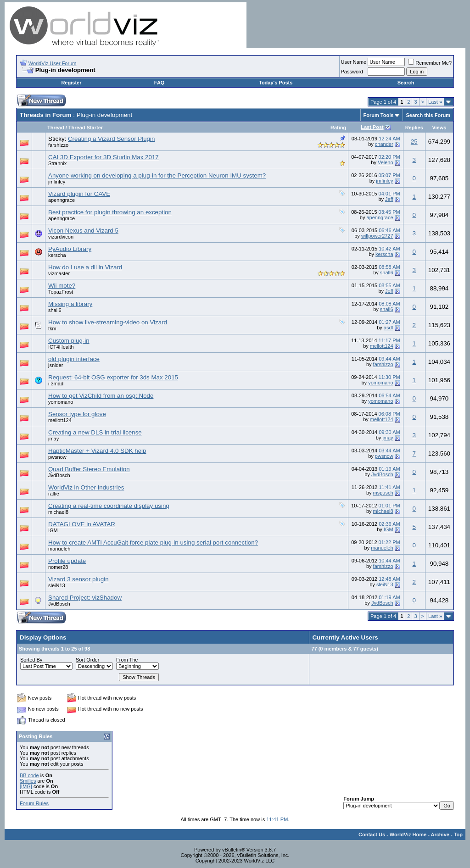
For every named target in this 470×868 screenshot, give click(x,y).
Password (352, 72)
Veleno (386, 162)
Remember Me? (430, 63)
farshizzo (58, 145)
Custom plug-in (69, 341)
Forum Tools (379, 115)
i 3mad (56, 384)
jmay (53, 439)
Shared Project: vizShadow (85, 598)
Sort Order (87, 660)
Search (406, 83)
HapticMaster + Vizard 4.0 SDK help (97, 451)
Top (458, 835)
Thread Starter (86, 128)
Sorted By (31, 660)
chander (384, 144)
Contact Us (372, 835)
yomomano (380, 383)
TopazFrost (61, 292)
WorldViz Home (408, 835)
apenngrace (62, 200)
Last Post (372, 127)
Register (71, 83)
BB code (29, 775)
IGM (53, 530)
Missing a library (70, 304)
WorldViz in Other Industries (86, 487)
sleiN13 (57, 585)
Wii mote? (62, 286)
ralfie (54, 494)
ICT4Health (61, 347)
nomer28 (58, 567)
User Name (354, 62)
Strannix (57, 163)
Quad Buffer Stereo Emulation (89, 469)
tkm (52, 328)
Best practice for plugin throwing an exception (110, 212)
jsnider (56, 365)
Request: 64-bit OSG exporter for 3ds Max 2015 (113, 377)
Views (439, 128)
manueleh (59, 549)
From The (127, 660)
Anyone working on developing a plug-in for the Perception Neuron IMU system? (157, 175)
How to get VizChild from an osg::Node (101, 396)
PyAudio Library (70, 249)
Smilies (28, 781)
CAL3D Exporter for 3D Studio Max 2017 (104, 157)
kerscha (57, 255)
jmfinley (57, 182)
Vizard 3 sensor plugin (78, 579)
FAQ (159, 83)
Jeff (389, 199)
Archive (440, 835)
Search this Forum (428, 115)
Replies (414, 128)
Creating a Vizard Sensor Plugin (111, 139)
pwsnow (57, 457)
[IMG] (26, 786)
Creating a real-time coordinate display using (109, 506)
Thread (56, 128)
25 (414, 142)
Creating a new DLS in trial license (95, 432)
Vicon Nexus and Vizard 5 (83, 231)
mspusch (383, 493)
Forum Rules (34, 803)
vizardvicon (61, 237)
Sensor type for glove (77, 414)
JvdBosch (59, 475)
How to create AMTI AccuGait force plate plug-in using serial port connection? (153, 542)
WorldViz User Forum (53, 63)
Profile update (67, 561)
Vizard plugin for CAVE (79, 194)
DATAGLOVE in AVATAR (82, 524)
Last (435, 102)
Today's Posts (276, 83)
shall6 (387, 273)
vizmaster (59, 273)
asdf (389, 328)
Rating (338, 128)
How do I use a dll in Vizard (85, 267)
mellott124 (382, 346)
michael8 (58, 512)
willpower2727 (377, 236)
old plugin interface (74, 359)
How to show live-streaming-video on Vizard (108, 322)
